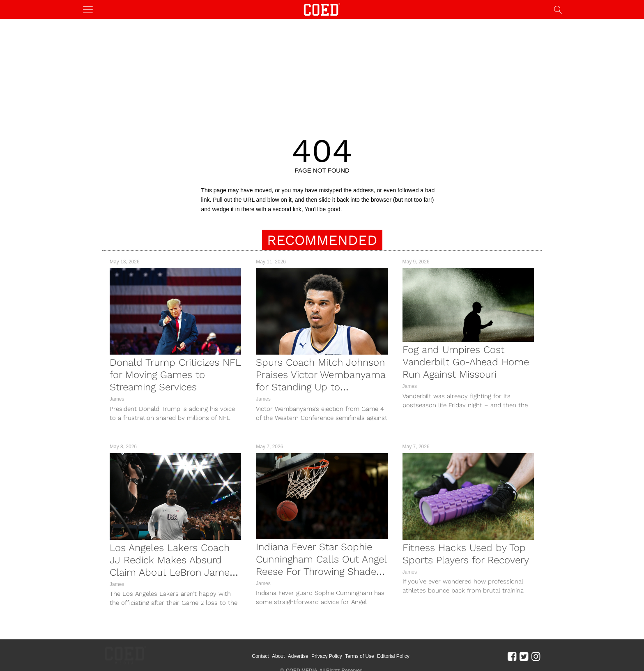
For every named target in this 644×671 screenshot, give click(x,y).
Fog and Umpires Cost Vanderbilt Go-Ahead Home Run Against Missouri (466, 362)
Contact (271, 650)
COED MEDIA (302, 659)
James (117, 399)
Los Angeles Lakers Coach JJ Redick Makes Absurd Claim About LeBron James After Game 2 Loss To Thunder (172, 572)
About (289, 650)
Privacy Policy (338, 650)
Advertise (309, 650)
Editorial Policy (404, 650)
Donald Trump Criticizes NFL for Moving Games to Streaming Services (175, 375)
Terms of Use (371, 650)
